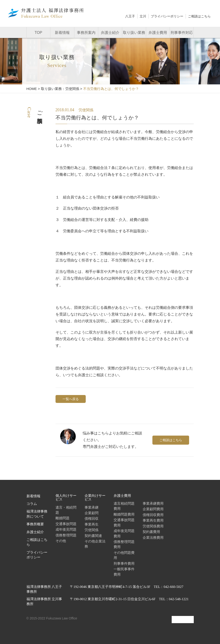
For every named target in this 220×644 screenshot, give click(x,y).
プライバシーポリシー (167, 16)
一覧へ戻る (71, 399)
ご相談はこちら (199, 16)
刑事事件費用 (124, 563)
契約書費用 (151, 532)
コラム (32, 504)
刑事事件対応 (182, 33)
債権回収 (92, 518)
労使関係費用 (153, 526)
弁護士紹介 (110, 33)
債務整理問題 (66, 535)
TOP (38, 33)
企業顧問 (92, 513)
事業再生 (92, 524)
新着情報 (62, 33)
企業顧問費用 (153, 509)
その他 (61, 541)
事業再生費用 (153, 520)
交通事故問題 (66, 524)
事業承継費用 (153, 503)
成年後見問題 (66, 529)
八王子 (130, 16)
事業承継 (92, 507)
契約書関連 (93, 536)
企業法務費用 (153, 537)
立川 (143, 16)
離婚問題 (62, 518)
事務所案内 (86, 33)
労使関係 (92, 530)
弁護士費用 (158, 33)
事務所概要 (35, 524)
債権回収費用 (153, 515)
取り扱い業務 (134, 33)
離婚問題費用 (124, 514)
